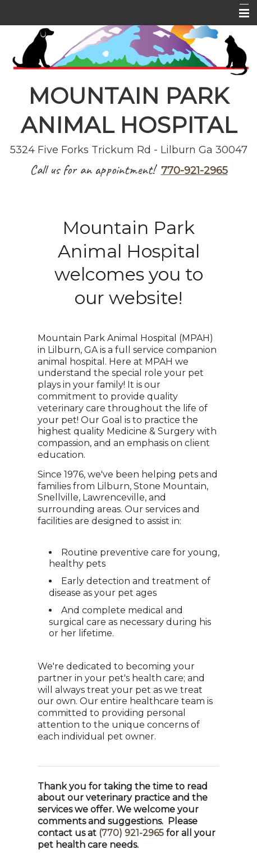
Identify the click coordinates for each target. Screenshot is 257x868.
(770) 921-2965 (131, 833)
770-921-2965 (194, 171)
